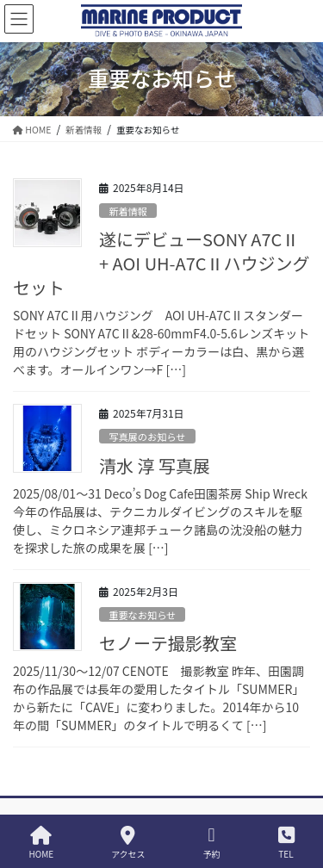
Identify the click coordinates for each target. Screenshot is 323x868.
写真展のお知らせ (147, 437)
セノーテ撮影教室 (168, 643)
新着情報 (128, 211)
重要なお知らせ (142, 615)
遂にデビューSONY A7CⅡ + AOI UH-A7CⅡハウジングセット (161, 263)
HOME (41, 843)
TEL (286, 843)
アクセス (128, 843)
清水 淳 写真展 (155, 465)
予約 (212, 843)
